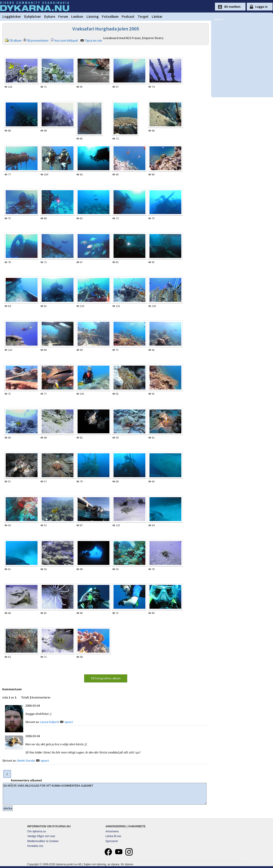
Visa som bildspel (66, 40)
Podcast (128, 16)
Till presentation (37, 40)
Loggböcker (12, 16)
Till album (15, 40)
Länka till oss (113, 836)
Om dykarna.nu (37, 831)
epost (69, 722)
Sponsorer (112, 841)
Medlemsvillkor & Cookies (43, 841)
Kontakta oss (35, 846)
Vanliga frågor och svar (41, 836)
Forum (63, 16)
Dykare (50, 16)
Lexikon (77, 16)
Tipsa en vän (94, 40)
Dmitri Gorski (26, 761)
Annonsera (112, 831)
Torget (143, 16)
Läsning (93, 16)
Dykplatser (33, 16)
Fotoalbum (110, 16)
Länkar (157, 16)
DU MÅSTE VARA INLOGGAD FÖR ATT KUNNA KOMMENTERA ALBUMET (105, 794)
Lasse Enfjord (49, 722)
